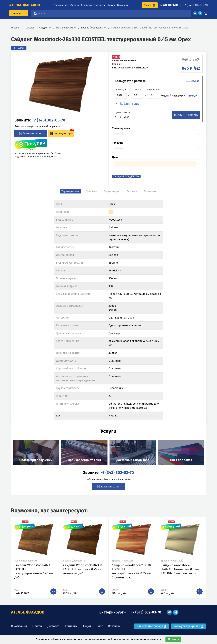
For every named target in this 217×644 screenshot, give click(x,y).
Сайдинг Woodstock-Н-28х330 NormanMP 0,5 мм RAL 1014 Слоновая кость (180, 569)
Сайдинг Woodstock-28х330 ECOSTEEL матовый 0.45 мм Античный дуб (83, 569)
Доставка (86, 5)
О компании (61, 5)
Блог (100, 626)
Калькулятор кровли (188, 626)
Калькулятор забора (151, 626)
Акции (111, 5)
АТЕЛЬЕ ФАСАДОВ (28, 612)
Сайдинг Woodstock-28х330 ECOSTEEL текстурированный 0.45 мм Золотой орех (131, 571)
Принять (173, 639)
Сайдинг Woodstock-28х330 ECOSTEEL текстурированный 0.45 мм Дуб (34, 571)
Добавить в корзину (186, 115)
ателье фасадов (25, 5)
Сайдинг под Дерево (126, 176)
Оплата (75, 5)
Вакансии (123, 5)
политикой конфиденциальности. (141, 639)
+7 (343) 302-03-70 (195, 5)
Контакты (100, 5)
